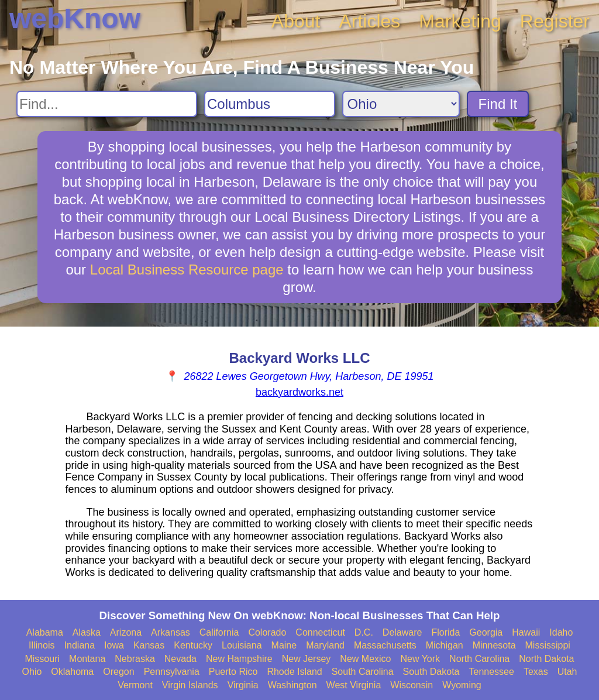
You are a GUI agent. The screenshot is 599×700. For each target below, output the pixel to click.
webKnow (75, 18)
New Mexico (365, 659)
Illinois (42, 645)
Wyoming (462, 685)
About (296, 21)
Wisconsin (412, 685)
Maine (284, 645)
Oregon (118, 672)
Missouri (42, 659)
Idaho (561, 632)
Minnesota (494, 645)
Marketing (460, 21)
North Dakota (546, 659)
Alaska (87, 632)
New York (420, 659)
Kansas (149, 645)
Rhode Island (294, 672)
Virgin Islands (190, 685)
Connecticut (320, 632)
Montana (87, 659)
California (219, 632)
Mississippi (548, 645)
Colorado (267, 632)
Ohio (32, 672)
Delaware (402, 632)
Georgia (486, 632)
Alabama (45, 632)
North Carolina (479, 659)
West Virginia (354, 685)
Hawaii (526, 632)
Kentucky (193, 645)
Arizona (126, 632)
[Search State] (401, 104)
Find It (498, 104)
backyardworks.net (299, 392)
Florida (445, 632)
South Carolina (363, 672)
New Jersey (307, 659)
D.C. (364, 632)
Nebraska (135, 659)
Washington (292, 685)
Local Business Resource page (187, 270)
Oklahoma (72, 672)
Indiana (80, 645)
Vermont (135, 685)
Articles (369, 21)
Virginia (243, 685)
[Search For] (107, 104)
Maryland (325, 645)
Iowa (114, 645)
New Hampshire (239, 659)
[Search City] (270, 104)
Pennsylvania (172, 672)
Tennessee (491, 672)
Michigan (445, 645)
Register (555, 21)
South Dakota (431, 672)
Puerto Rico (233, 672)
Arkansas (171, 632)
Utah (567, 672)
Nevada (180, 659)
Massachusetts (385, 645)
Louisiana (242, 645)
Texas (536, 672)
